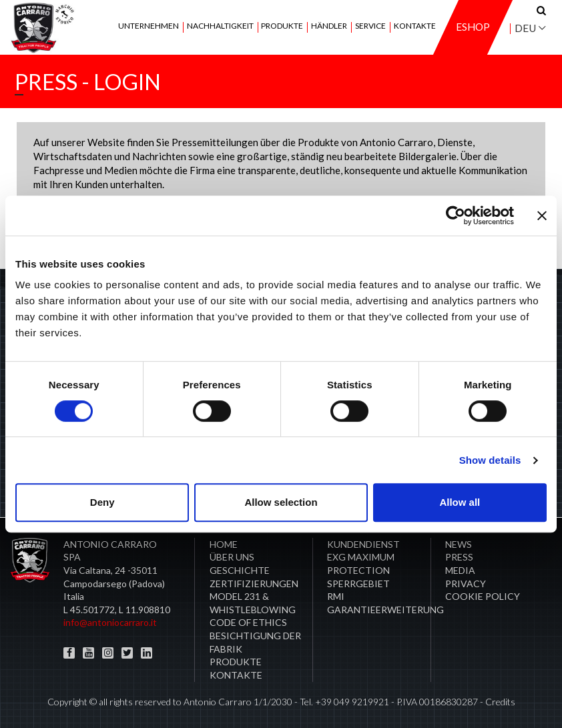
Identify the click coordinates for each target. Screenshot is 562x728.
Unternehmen (149, 26)
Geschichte (240, 570)
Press (459, 557)
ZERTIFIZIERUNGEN (254, 584)
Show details (490, 460)
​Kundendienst (363, 544)
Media (460, 570)
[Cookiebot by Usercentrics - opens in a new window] (456, 216)
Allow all (460, 502)
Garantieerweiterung (385, 610)
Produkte (282, 26)
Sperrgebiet (358, 584)
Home (224, 544)
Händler (329, 26)
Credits (500, 702)
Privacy (466, 584)
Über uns (232, 557)
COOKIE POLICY (483, 596)
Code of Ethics (248, 622)
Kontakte (415, 26)
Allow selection (281, 502)
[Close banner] (542, 216)
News (459, 544)
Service (370, 26)
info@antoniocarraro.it (110, 622)
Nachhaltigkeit (220, 26)
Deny (102, 502)
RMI (336, 596)
